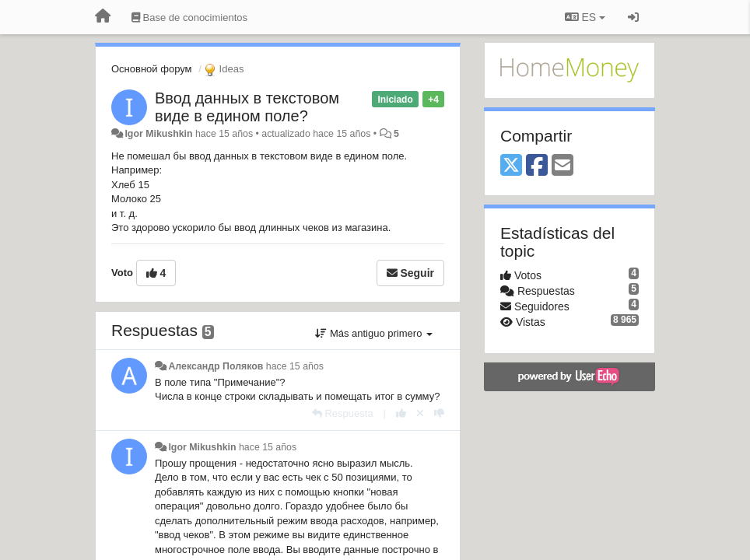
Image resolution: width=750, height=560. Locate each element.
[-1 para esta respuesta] (439, 413)
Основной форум (152, 69)
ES (585, 17)
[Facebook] (537, 166)
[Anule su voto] (420, 413)
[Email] (562, 166)
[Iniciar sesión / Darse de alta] (633, 17)
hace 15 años (295, 366)
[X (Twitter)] (511, 166)
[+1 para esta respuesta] (401, 413)
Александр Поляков (216, 366)
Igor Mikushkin (158, 134)
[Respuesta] (343, 413)
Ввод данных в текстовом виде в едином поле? (247, 107)
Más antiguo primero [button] (374, 333)
